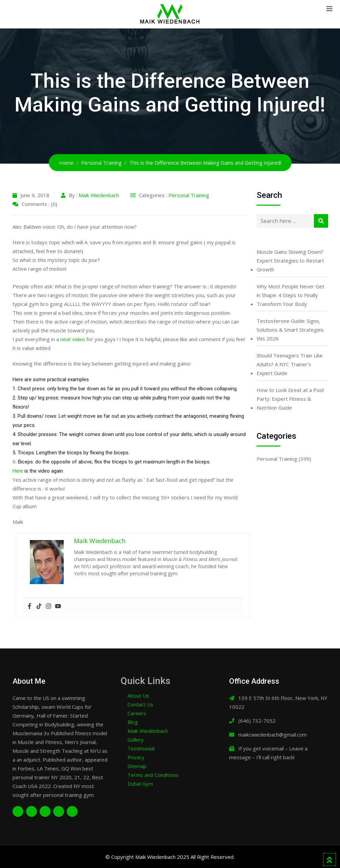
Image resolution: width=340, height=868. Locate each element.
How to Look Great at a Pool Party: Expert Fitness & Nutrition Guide (290, 399)
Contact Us (140, 704)
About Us (138, 696)
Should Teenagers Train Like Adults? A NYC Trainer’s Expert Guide (290, 364)
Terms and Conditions (153, 775)
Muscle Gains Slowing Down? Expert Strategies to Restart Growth (290, 261)
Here (18, 471)
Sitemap (137, 766)
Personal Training (189, 195)
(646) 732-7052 (257, 721)
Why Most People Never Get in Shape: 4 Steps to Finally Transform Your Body (291, 295)
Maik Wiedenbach (99, 195)
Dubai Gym (140, 784)
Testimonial (141, 748)
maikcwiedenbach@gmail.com (273, 735)
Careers (137, 713)
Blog (133, 722)
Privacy (136, 757)
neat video (73, 339)
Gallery (136, 740)
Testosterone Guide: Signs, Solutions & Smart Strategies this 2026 (290, 330)
